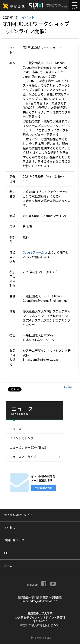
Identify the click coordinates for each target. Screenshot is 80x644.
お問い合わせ (14, 540)
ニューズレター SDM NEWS (28, 448)
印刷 (68, 387)
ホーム (8, 566)
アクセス (10, 528)
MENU (75, 5)
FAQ (7, 553)
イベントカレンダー (23, 438)
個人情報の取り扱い (18, 515)
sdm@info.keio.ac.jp (44, 601)
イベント (28, 18)
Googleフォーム (35, 253)
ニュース (15, 429)
